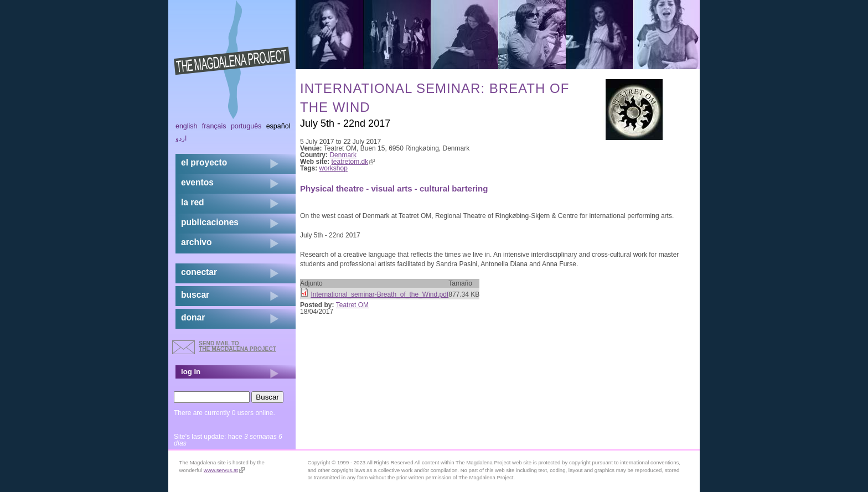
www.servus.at (224, 470)
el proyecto (204, 162)
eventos (197, 182)
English (187, 126)
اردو (181, 138)
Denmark (343, 155)
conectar (199, 272)
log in (191, 372)
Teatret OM (352, 305)
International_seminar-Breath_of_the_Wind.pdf (379, 294)
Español (278, 126)
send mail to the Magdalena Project (237, 346)
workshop (334, 168)
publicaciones (210, 222)
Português (246, 126)
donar (193, 317)
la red (193, 202)
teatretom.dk (353, 162)
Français (214, 126)
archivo (196, 242)
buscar (195, 295)
